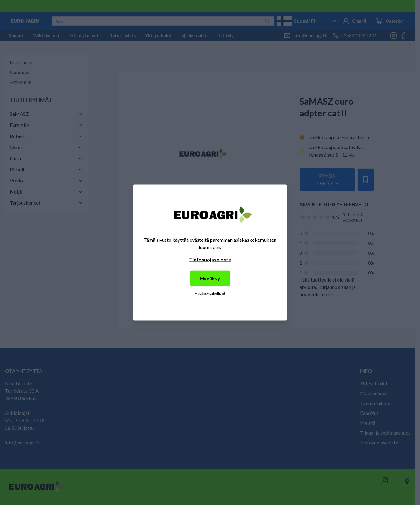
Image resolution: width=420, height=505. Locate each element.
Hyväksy (210, 278)
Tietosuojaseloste (210, 259)
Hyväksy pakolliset (210, 293)
